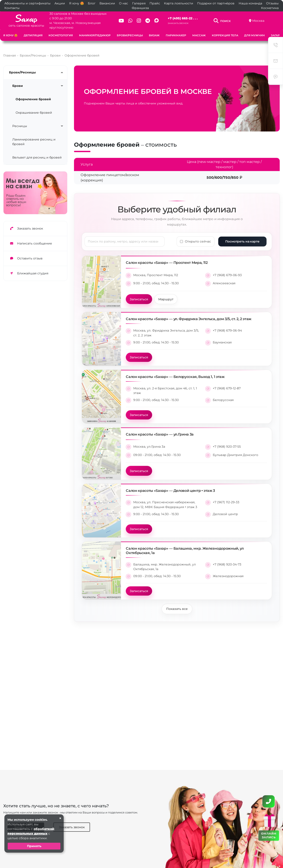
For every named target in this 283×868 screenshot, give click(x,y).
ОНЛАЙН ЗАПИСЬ (269, 835)
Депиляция (33, 35)
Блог (92, 3)
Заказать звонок (178, 23)
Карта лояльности (179, 3)
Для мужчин (254, 35)
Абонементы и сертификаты (27, 3)
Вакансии (107, 3)
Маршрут (166, 295)
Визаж (154, 35)
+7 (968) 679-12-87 (227, 384)
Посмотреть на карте (242, 237)
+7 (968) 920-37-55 (227, 442)
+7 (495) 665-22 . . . (183, 18)
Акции (60, 3)
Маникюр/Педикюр (95, 35)
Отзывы (272, 3)
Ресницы (20, 121)
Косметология (61, 35)
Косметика (270, 8)
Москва (258, 21)
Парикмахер (176, 35)
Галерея (139, 3)
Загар (275, 35)
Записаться (139, 295)
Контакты (12, 8)
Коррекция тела (225, 35)
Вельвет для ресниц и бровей (37, 153)
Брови (18, 81)
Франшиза (140, 8)
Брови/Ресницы (130, 35)
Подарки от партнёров (216, 3)
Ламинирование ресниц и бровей (34, 137)
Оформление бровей (33, 95)
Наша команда (250, 3)
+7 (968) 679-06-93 (227, 270)
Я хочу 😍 (77, 3)
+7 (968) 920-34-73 (227, 560)
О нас (123, 3)
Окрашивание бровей (34, 108)
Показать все (177, 604)
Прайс (155, 3)
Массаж (199, 35)
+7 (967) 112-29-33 (226, 498)
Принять (34, 846)
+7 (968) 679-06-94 (227, 326)
